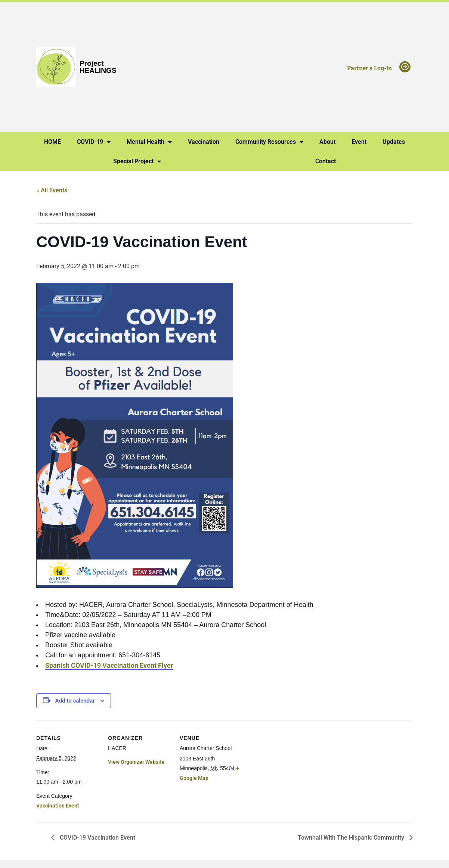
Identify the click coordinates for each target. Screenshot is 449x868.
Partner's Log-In (369, 68)
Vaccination (204, 142)
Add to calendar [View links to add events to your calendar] (75, 701)
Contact (326, 161)
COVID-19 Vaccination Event (97, 838)
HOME (52, 142)
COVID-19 (94, 142)
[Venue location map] (291, 771)
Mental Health (149, 142)
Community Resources (269, 142)
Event (359, 142)
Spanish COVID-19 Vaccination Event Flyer (109, 665)
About (327, 142)
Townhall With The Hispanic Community (352, 838)
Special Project (137, 161)
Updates (394, 142)
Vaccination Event (58, 806)
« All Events (52, 190)
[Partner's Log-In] (405, 67)
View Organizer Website (136, 762)
